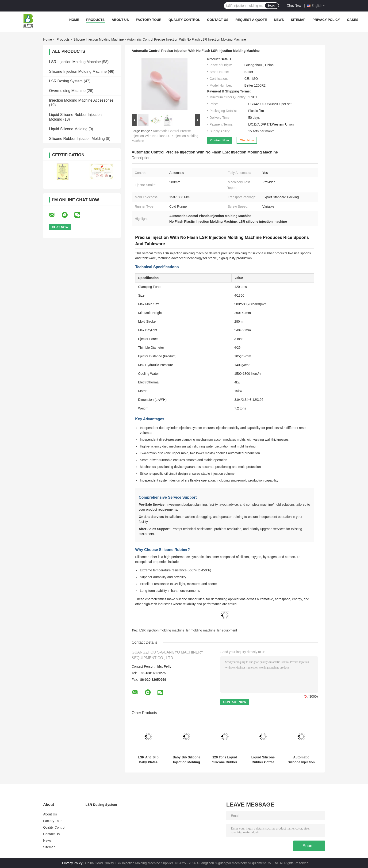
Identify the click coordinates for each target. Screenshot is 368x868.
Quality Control (184, 20)
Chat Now (294, 5)
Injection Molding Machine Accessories (81, 100)
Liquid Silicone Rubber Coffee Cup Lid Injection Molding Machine (263, 760)
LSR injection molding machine (162, 630)
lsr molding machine (201, 630)
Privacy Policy (326, 20)
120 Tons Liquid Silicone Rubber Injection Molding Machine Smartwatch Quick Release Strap (225, 760)
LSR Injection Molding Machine (75, 62)
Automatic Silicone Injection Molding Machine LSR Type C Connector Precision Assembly (301, 760)
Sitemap (298, 20)
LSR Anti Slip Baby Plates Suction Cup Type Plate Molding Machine (148, 760)
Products (95, 20)
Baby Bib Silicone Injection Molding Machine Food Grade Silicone (186, 760)
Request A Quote (251, 20)
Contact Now (220, 140)
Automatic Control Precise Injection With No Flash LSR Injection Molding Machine (165, 136)
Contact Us (218, 20)
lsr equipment (227, 630)
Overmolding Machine (67, 91)
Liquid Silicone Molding (68, 129)
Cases (353, 20)
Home (74, 20)
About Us (120, 20)
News (279, 20)
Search (272, 6)
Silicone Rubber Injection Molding (77, 139)
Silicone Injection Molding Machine (99, 39)
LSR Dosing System (66, 81)
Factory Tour (149, 20)
